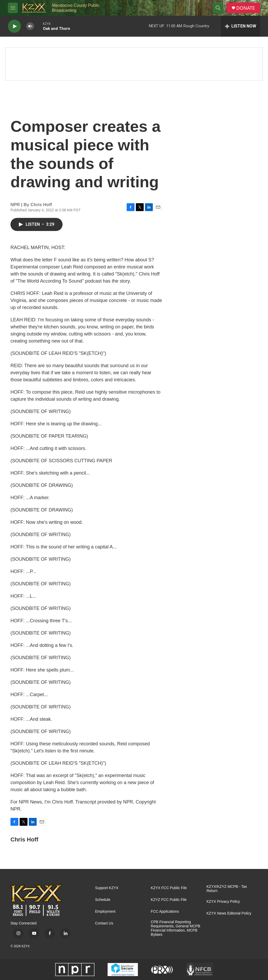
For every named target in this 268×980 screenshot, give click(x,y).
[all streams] (241, 26)
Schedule (103, 900)
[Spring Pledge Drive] (134, 64)
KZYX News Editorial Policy (229, 913)
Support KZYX (107, 888)
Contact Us (104, 923)
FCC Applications (165, 912)
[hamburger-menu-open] (13, 8)
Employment (105, 912)
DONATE (246, 8)
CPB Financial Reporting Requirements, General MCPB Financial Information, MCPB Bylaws (175, 928)
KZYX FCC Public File (169, 888)
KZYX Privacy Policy (223, 902)
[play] (14, 26)
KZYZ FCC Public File (169, 900)
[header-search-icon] (218, 8)
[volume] (30, 26)
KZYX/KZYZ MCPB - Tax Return (227, 889)
